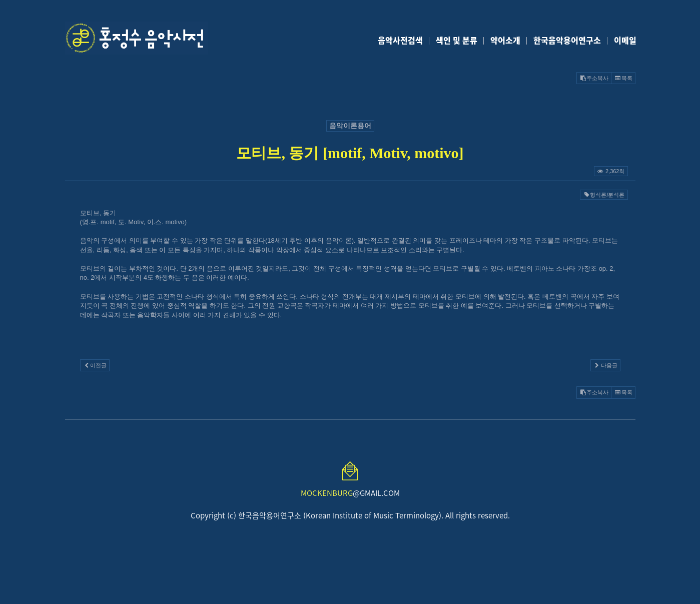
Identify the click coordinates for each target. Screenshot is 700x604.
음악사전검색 (400, 40)
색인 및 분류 (457, 40)
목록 (623, 78)
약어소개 (505, 40)
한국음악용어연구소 (567, 40)
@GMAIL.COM (350, 493)
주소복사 (594, 78)
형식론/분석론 (604, 195)
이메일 (625, 40)
